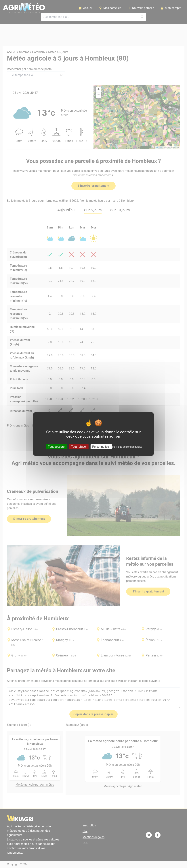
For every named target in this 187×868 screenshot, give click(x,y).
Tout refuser (79, 446)
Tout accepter (57, 446)
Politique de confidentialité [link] (127, 447)
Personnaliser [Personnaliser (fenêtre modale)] (101, 446)
